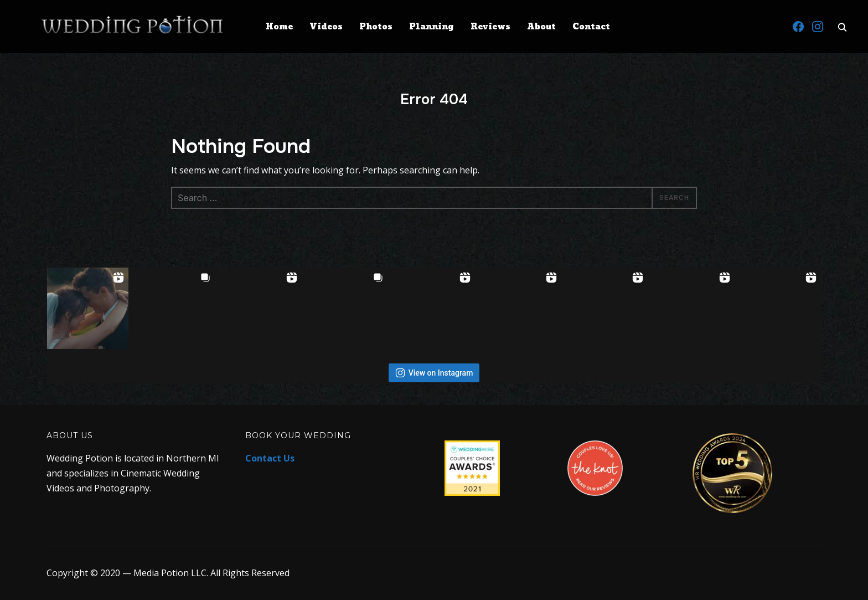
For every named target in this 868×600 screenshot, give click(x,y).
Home (279, 27)
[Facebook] (798, 27)
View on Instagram (434, 373)
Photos (376, 27)
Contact (591, 27)
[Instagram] (818, 27)
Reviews (490, 27)
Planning (432, 27)
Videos (326, 27)
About (541, 27)
